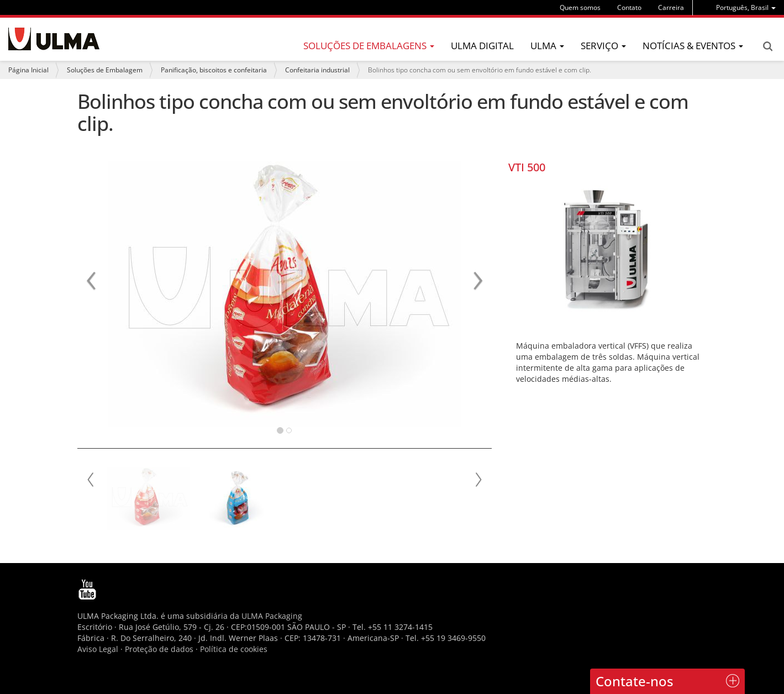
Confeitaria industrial (317, 70)
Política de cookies (234, 649)
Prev (91, 480)
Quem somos (580, 7)
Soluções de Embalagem (105, 70)
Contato (629, 7)
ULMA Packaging (272, 616)
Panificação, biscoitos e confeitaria (214, 70)
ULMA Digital (482, 46)
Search (767, 46)
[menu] (746, 7)
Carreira (671, 7)
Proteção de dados (160, 649)
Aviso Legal (98, 649)
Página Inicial (28, 70)
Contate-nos (635, 681)
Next (478, 480)
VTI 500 (527, 167)
